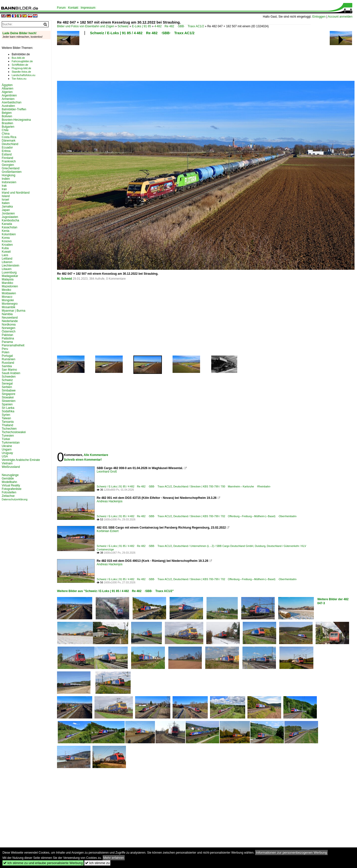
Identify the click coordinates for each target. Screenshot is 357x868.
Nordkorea (9, 325)
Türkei (6, 439)
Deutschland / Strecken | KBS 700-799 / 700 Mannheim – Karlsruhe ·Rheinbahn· (222, 486)
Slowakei (8, 397)
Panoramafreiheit (13, 345)
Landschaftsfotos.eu (23, 75)
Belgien (7, 113)
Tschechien (9, 429)
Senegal (7, 384)
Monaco (7, 297)
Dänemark (9, 141)
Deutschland (10, 144)
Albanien (8, 89)
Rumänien (9, 359)
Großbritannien (12, 172)
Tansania (8, 422)
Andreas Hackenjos (110, 501)
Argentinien (9, 95)
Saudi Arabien (11, 373)
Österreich (9, 331)
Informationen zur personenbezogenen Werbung (291, 853)
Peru (5, 349)
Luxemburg (9, 272)
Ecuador (7, 148)
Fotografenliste (12, 489)
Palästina (8, 338)
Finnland (7, 158)
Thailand (7, 425)
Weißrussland (11, 467)
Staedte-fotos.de (21, 72)
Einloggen (319, 17)
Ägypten (7, 85)
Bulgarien (8, 127)
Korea (6, 238)
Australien (8, 106)
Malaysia (8, 279)
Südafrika (8, 411)
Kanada (7, 224)
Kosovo (7, 241)
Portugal (7, 356)
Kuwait (6, 252)
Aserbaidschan (12, 102)
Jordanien (8, 213)
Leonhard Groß (107, 472)
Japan (6, 210)
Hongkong (9, 175)
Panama (7, 342)
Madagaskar (10, 276)
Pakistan (7, 335)
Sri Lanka (8, 408)
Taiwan (6, 418)
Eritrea (6, 151)
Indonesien (9, 182)
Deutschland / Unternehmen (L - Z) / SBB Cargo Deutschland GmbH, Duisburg (219, 546)
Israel (5, 200)
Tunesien (8, 436)
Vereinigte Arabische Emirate (21, 460)
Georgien (8, 165)
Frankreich (9, 161)
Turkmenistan (11, 443)
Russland (8, 363)
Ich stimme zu (97, 863)
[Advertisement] (184, 60)
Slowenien (9, 401)
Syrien (6, 415)
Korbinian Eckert (108, 531)
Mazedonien (10, 286)
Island (6, 196)
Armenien (8, 99)
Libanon (7, 262)
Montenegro (10, 304)
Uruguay (7, 453)
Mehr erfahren (114, 858)
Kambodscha (10, 220)
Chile (5, 130)
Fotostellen (9, 492)
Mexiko (6, 290)
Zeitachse (8, 496)
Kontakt (73, 8)
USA (5, 456)
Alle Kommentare (96, 455)
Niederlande (10, 321)
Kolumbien (9, 234)
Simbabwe (9, 390)
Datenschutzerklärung (15, 499)
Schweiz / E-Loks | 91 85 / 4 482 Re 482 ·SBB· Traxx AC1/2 (142, 33)
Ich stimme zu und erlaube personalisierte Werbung (43, 863)
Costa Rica (9, 137)
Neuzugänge (10, 475)
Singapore (9, 394)
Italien (6, 203)
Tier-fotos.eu (19, 79)
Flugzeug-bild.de (21, 68)
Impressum (88, 8)
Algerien (7, 92)
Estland (7, 154)
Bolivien (7, 116)
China (6, 134)
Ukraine (7, 446)
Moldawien (9, 293)
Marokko (7, 283)
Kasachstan (10, 227)
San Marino (9, 370)
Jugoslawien (10, 217)
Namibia (7, 314)
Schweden (9, 377)
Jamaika (7, 207)
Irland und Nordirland (16, 193)
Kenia (6, 231)
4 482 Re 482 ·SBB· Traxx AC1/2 (179, 26)
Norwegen (9, 328)
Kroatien (7, 245)
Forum (61, 8)
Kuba (5, 248)
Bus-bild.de (18, 58)
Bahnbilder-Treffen (14, 109)
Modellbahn (9, 482)
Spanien (7, 404)
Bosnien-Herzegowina (16, 120)
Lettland (7, 259)
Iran (4, 189)
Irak (4, 186)
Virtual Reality (11, 485)
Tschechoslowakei (14, 432)
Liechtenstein (11, 266)
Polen (6, 352)
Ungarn (7, 449)
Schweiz (123, 26)
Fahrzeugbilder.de (22, 61)
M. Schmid (64, 279)
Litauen (7, 269)
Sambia (7, 366)
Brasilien (7, 123)
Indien (6, 179)
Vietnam (7, 463)
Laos (5, 255)
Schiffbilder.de (20, 65)
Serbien (7, 387)
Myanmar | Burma (14, 311)
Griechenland (11, 168)
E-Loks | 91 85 (141, 26)
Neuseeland (10, 318)
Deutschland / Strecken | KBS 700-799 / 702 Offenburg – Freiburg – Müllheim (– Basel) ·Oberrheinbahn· (235, 516)
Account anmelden (340, 17)
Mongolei (8, 300)
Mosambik (9, 307)
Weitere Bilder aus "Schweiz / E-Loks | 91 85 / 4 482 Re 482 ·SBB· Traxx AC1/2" (115, 591)
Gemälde (8, 479)
